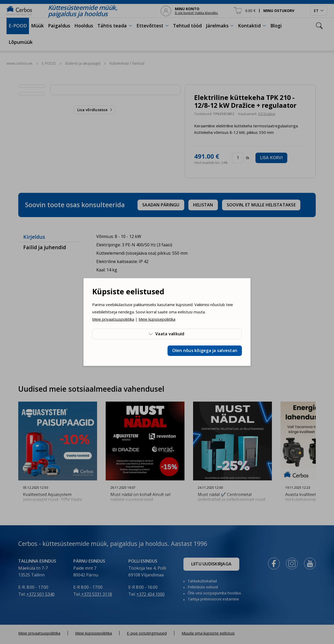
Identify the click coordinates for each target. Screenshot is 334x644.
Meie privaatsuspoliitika (113, 319)
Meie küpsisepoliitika (157, 319)
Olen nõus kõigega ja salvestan (205, 350)
